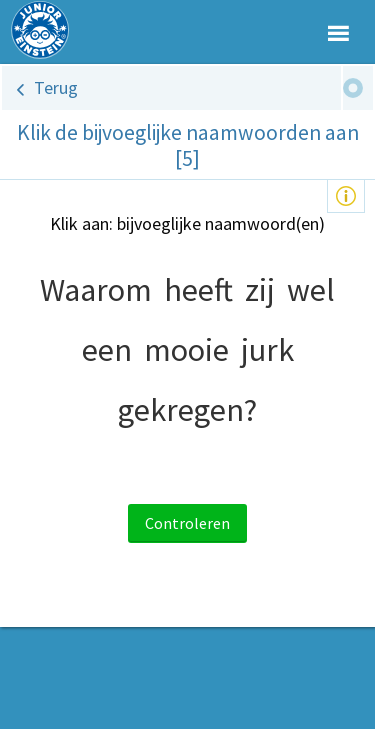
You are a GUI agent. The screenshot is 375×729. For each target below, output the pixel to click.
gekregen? (187, 410)
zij (260, 290)
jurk (267, 350)
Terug (56, 87)
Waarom (96, 290)
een (107, 350)
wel (311, 290)
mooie (186, 350)
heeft (198, 290)
